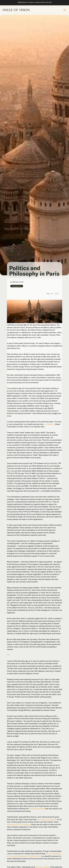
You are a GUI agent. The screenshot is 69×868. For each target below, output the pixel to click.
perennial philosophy (37, 809)
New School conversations (47, 819)
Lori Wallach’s (49, 424)
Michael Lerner (18, 282)
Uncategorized (17, 286)
